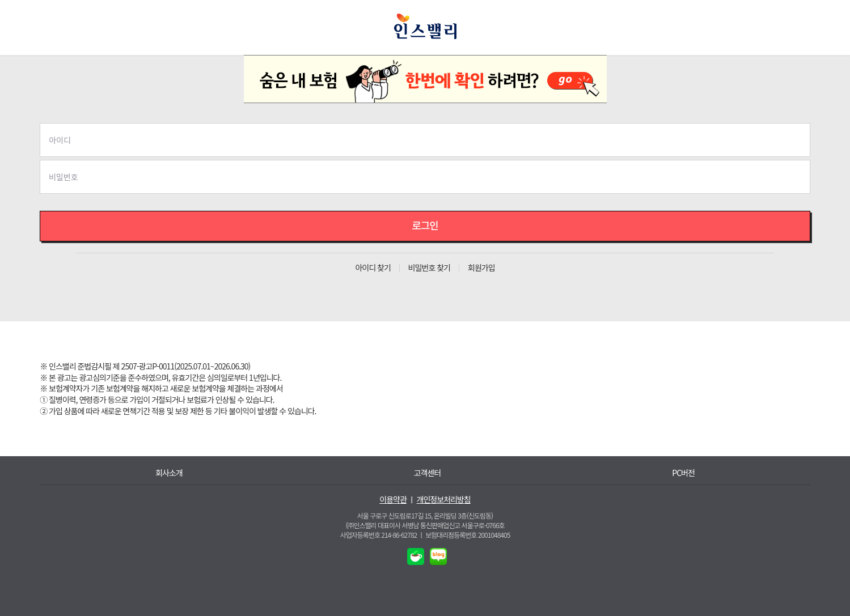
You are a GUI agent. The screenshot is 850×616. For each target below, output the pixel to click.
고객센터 (428, 473)
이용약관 (393, 500)
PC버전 (683, 473)
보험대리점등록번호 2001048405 (468, 535)
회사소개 (169, 473)
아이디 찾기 (373, 268)
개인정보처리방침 (444, 500)
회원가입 (481, 268)
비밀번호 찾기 (429, 268)
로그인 (425, 225)
